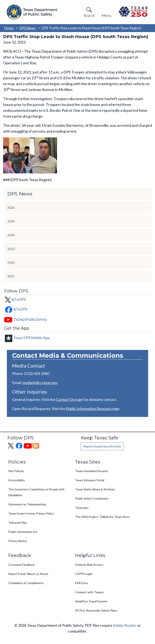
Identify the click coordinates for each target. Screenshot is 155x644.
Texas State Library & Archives (95, 489)
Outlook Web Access (89, 565)
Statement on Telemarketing (27, 504)
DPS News (28, 28)
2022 (11, 262)
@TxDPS (15, 299)
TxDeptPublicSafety (30, 319)
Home (9, 28)
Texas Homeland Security (92, 471)
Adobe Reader (125, 625)
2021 (11, 276)
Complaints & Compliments (26, 583)
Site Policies (16, 471)
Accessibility (17, 480)
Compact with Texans (89, 592)
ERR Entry (82, 583)
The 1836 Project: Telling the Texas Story (102, 517)
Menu (106, 15)
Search (89, 15)
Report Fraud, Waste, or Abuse (28, 574)
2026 (11, 207)
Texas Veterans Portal (90, 480)
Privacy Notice (18, 541)
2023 (11, 249)
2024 (11, 235)
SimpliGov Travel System (91, 601)
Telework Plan (18, 523)
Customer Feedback (21, 565)
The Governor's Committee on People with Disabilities (36, 492)
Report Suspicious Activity (102, 446)
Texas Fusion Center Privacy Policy (31, 513)
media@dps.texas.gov (40, 383)
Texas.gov (82, 508)
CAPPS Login (84, 574)
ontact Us (66, 399)
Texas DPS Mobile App (32, 338)
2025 (11, 221)
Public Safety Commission (92, 498)
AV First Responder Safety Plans (96, 610)
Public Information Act (23, 532)
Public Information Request (88, 409)
